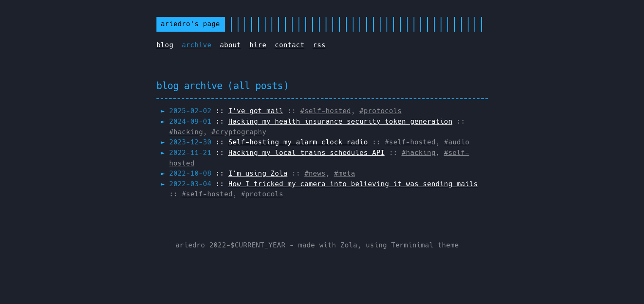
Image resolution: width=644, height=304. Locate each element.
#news (315, 173)
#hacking (186, 132)
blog (165, 45)
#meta (345, 173)
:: (226, 111)
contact (290, 45)
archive (197, 45)
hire (258, 45)
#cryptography (239, 132)
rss (319, 45)
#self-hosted (326, 111)
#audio (457, 142)
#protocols (381, 111)
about (230, 45)
